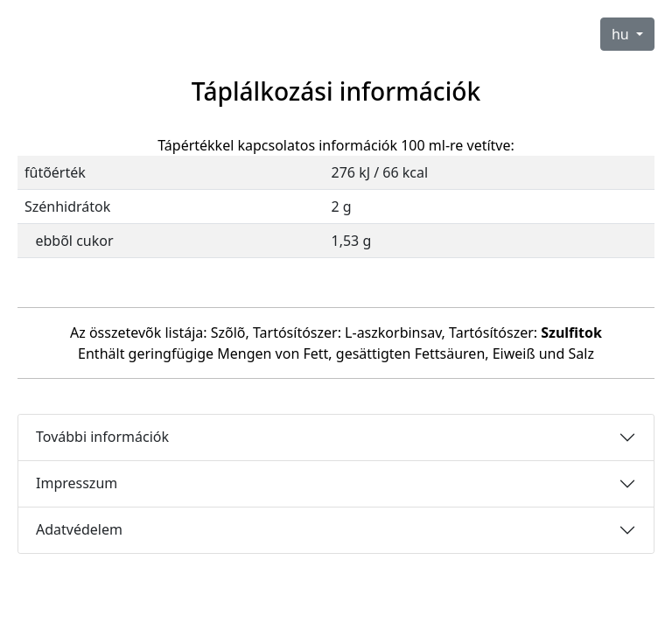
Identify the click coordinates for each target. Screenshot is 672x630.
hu (622, 34)
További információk (102, 437)
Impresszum (77, 483)
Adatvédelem (79, 529)
